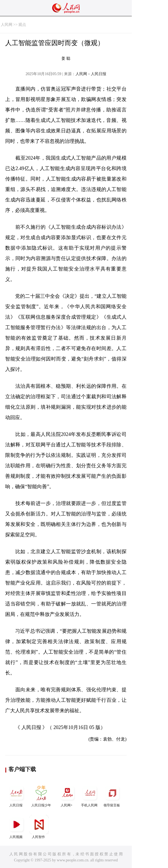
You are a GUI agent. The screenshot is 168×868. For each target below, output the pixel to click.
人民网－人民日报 (91, 74)
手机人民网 (90, 795)
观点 (22, 25)
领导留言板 (112, 795)
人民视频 (16, 827)
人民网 (7, 25)
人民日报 (16, 795)
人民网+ (67, 795)
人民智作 (39, 827)
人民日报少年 (41, 795)
